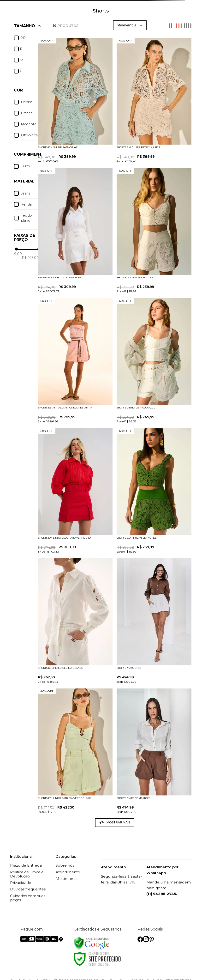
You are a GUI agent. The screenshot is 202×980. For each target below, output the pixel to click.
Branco (27, 113)
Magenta (29, 124)
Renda (26, 204)
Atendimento (68, 872)
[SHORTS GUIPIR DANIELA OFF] (154, 231)
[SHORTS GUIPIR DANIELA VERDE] (154, 491)
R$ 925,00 (30, 256)
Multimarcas (67, 879)
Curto (25, 166)
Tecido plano (27, 218)
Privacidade (21, 883)
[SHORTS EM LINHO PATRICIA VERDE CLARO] (75, 752)
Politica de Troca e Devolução (27, 874)
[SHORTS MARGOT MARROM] (154, 752)
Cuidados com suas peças (28, 898)
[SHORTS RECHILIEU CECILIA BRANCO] (75, 621)
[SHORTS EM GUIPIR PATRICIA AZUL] (75, 101)
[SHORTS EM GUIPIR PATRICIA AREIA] (154, 101)
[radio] (170, 26)
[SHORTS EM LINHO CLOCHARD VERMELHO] (75, 491)
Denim (27, 102)
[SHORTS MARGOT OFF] (154, 621)
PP (23, 38)
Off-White (30, 135)
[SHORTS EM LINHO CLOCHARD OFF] (75, 231)
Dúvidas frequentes (28, 889)
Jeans (25, 193)
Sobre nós (65, 865)
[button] (28, 154)
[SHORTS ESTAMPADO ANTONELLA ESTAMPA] (75, 361)
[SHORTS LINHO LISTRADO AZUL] (154, 361)
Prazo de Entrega (26, 865)
